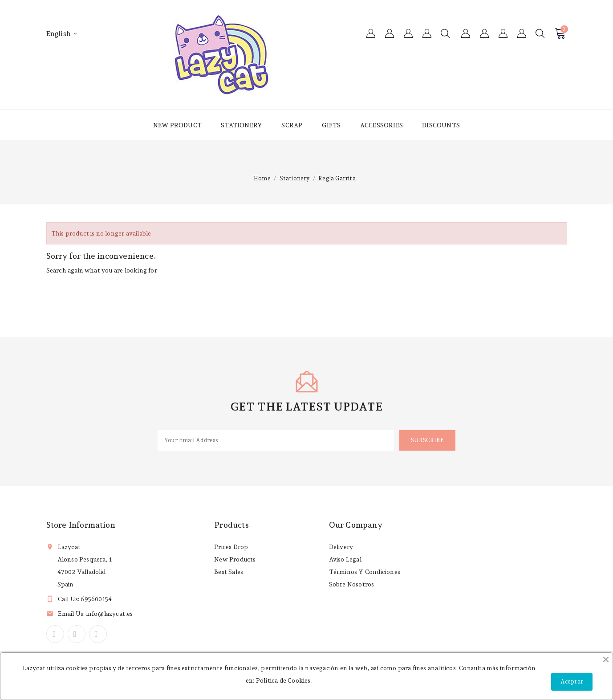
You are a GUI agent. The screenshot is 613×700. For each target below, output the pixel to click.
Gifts (331, 125)
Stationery (242, 125)
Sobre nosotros (352, 584)
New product (177, 125)
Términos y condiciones (365, 572)
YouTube (77, 634)
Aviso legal (345, 559)
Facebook (55, 634)
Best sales (229, 572)
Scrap (292, 125)
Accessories (382, 125)
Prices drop (231, 547)
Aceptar (572, 682)
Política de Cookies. (284, 680)
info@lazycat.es (110, 614)
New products (235, 559)
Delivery (341, 547)
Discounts (441, 125)
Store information (81, 525)
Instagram (98, 634)
